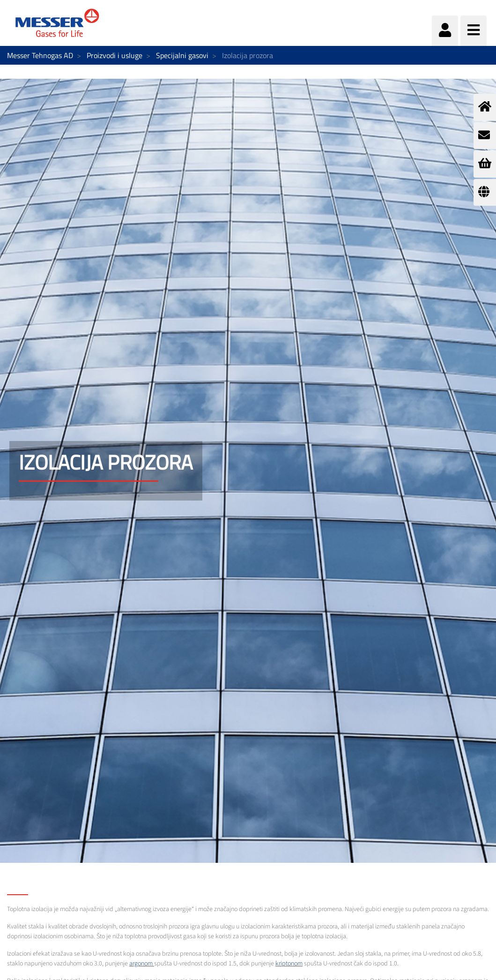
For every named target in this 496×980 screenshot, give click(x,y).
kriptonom (289, 964)
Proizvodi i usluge (115, 55)
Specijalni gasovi (182, 55)
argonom (141, 964)
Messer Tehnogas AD (40, 55)
